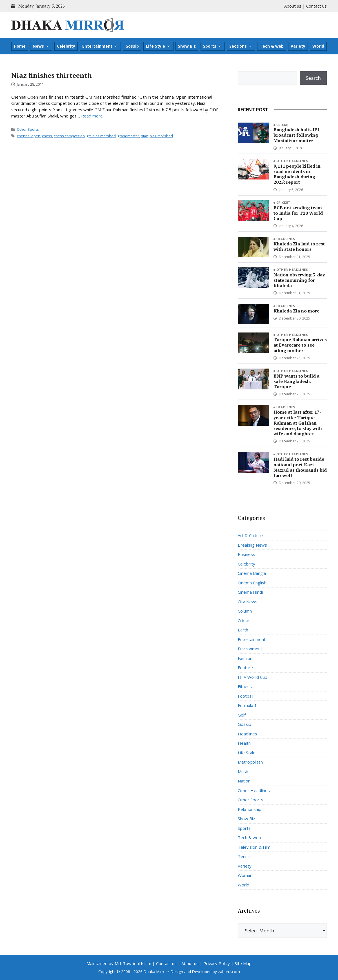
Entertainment (100, 46)
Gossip (132, 46)
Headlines (286, 239)
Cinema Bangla (252, 573)
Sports (212, 46)
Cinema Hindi (250, 592)
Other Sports (28, 129)
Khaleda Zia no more (296, 311)
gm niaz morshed (101, 136)
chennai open (29, 136)
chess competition (69, 136)
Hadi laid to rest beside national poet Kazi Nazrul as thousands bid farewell (300, 467)
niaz (144, 136)
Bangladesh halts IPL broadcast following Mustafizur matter (297, 135)
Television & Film (254, 847)
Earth (243, 630)
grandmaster (128, 136)
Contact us (316, 6)
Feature (245, 668)
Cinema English (252, 583)
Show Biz (187, 46)
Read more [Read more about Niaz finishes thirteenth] (92, 116)
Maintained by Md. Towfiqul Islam (119, 963)
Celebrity (66, 46)
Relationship (250, 809)
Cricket (283, 125)
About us (293, 6)
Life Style (158, 46)
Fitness (245, 686)
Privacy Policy (217, 963)
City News (248, 602)
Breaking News (252, 545)
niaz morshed (161, 136)
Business (246, 554)
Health (244, 743)
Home (20, 46)
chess (47, 136)
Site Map (243, 963)
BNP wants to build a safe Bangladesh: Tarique (296, 381)
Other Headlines (292, 161)
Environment (250, 649)
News (41, 46)
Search (313, 78)
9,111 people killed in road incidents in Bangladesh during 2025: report (297, 174)
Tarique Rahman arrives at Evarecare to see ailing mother (300, 345)
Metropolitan (250, 762)
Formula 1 (247, 705)
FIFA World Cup (253, 677)
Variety (298, 46)
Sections (241, 46)
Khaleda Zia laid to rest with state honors (299, 246)
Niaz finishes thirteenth (52, 75)
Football (245, 696)
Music (243, 771)
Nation (244, 781)
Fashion (245, 658)
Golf (242, 715)
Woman (245, 875)
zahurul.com (229, 972)
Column (245, 611)
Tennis (244, 856)
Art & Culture (250, 535)
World (318, 46)
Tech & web (272, 46)
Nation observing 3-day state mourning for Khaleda (299, 280)
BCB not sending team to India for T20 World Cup (298, 213)
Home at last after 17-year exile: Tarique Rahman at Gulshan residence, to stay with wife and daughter (298, 423)
